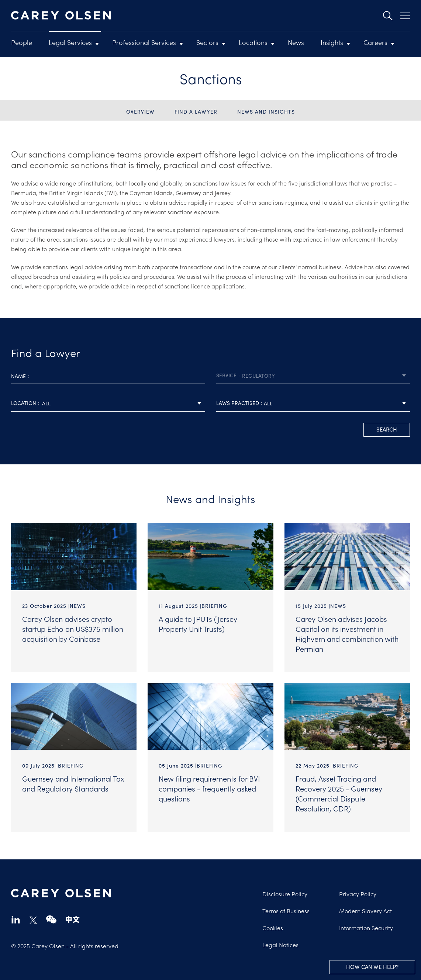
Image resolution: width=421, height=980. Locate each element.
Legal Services (70, 42)
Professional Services (144, 42)
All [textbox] (46, 403)
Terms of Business (286, 911)
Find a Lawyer (196, 111)
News (296, 42)
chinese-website (73, 919)
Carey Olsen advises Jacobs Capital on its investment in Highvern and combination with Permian (347, 633)
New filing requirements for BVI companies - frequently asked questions (209, 788)
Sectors (207, 42)
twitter (33, 920)
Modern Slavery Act (365, 911)
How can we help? (372, 967)
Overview (140, 111)
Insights (332, 42)
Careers (375, 42)
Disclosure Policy (285, 894)
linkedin (16, 919)
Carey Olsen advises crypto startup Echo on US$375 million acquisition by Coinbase (73, 628)
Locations (253, 42)
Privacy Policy (358, 894)
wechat (51, 919)
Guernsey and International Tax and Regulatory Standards (73, 783)
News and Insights (266, 111)
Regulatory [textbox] (258, 375)
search (387, 429)
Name (18, 376)
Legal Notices (280, 945)
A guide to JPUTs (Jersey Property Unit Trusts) (198, 624)
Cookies (273, 928)
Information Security (366, 928)
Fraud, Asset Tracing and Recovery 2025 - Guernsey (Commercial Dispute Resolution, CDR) (339, 793)
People (22, 42)
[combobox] (313, 376)
